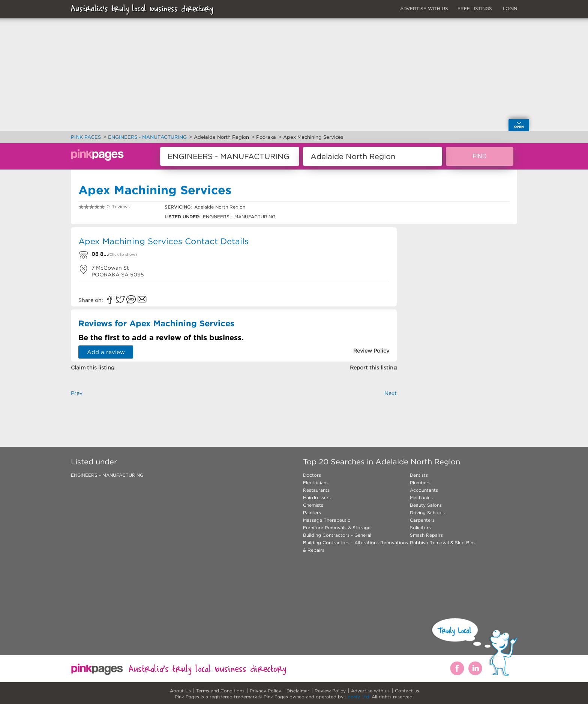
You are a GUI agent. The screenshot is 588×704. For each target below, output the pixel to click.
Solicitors (420, 528)
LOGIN (510, 8)
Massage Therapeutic (327, 520)
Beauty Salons (426, 505)
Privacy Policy (265, 691)
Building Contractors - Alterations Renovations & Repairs (355, 546)
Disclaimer (298, 691)
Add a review (106, 352)
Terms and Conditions (220, 691)
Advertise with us (370, 691)
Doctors (312, 475)
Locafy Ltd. (358, 697)
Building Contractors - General (337, 535)
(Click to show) (122, 254)
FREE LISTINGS (475, 8)
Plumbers (420, 483)
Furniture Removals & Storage (337, 528)
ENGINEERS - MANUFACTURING (107, 475)
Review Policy (330, 691)
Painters (312, 513)
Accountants (424, 490)
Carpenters (422, 520)
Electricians (316, 483)
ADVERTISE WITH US (424, 8)
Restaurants (316, 490)
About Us (180, 691)
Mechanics (421, 498)
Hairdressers (317, 498)
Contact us (407, 691)
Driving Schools (427, 513)
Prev (77, 393)
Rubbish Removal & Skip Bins (443, 543)
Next (391, 393)
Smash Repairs (426, 535)
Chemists (313, 505)
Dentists (419, 475)
